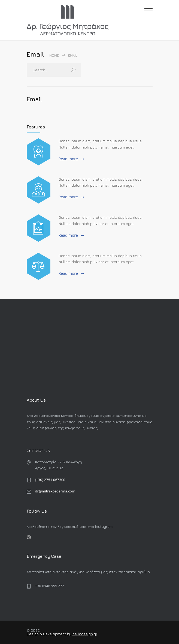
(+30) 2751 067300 (50, 480)
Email (34, 99)
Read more (68, 159)
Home (54, 55)
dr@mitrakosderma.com (55, 491)
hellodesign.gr (85, 634)
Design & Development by (50, 634)
